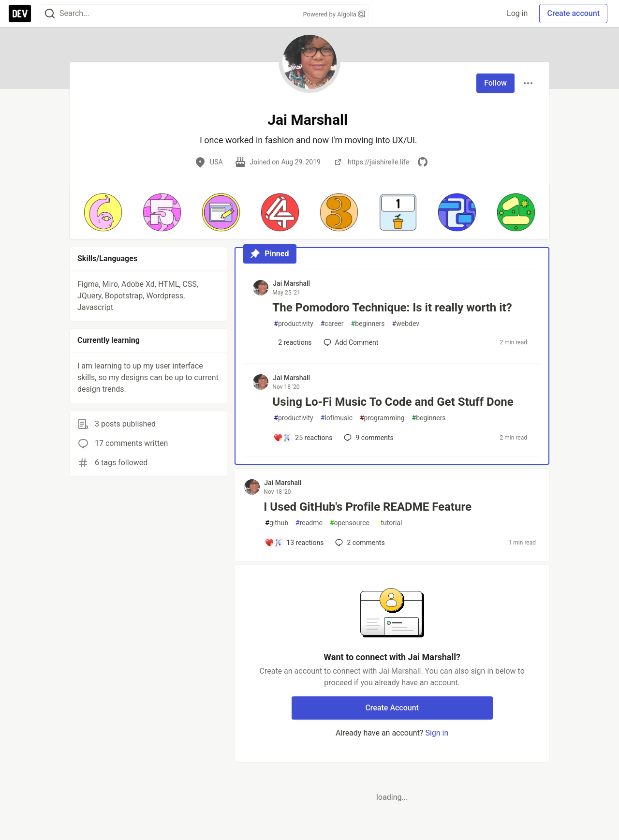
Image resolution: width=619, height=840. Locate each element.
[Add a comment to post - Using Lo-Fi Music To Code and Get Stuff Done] (303, 438)
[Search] (50, 14)
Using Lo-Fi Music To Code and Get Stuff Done (393, 402)
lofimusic (337, 418)
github (277, 523)
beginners (368, 324)
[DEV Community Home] (20, 14)
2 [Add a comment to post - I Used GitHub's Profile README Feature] (359, 543)
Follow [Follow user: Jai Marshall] (495, 83)
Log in (517, 13)
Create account (573, 13)
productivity (293, 324)
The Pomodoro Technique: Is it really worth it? (392, 308)
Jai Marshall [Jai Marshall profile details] (291, 283)
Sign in (437, 733)
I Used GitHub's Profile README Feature (368, 507)
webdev (406, 324)
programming (382, 418)
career (332, 324)
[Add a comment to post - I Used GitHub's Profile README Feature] (294, 543)
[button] (103, 212)
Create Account (392, 708)
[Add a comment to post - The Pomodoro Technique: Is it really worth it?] (292, 342)
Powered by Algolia (334, 14)
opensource (350, 523)
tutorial (390, 523)
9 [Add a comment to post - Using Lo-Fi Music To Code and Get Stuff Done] (368, 438)
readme (309, 523)
